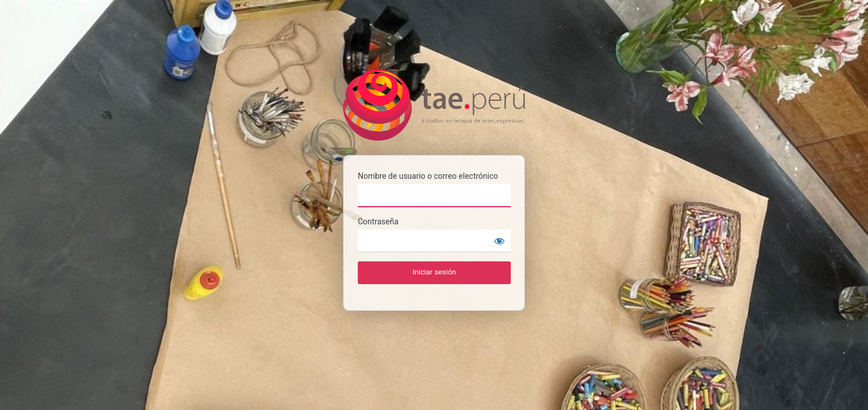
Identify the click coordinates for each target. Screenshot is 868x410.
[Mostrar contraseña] (499, 241)
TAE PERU (434, 105)
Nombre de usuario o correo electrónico (428, 176)
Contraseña (378, 222)
